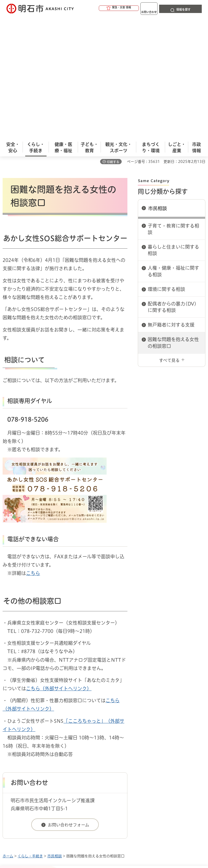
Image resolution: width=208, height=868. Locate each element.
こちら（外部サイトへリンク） (59, 569)
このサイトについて (45, 755)
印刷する (113, 43)
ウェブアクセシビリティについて (117, 755)
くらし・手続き (30, 737)
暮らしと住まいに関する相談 (173, 131)
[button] (99, 8)
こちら (33, 454)
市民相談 (158, 89)
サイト (136, 763)
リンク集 (99, 763)
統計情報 (144, 828)
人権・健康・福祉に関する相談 (173, 152)
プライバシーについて (47, 763)
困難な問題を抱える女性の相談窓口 (173, 223)
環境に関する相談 (166, 170)
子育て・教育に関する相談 (173, 110)
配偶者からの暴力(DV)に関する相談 (172, 188)
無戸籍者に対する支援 (171, 206)
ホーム (8, 737)
